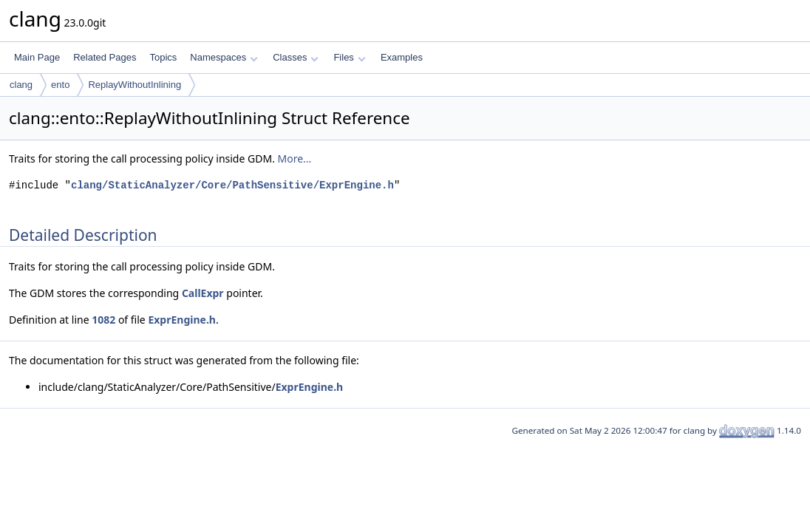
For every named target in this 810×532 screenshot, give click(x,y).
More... (295, 158)
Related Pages (105, 57)
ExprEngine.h (182, 320)
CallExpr (203, 293)
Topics (163, 57)
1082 (103, 320)
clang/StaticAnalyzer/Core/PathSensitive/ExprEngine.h (232, 185)
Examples (402, 57)
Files (349, 57)
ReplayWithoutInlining (135, 85)
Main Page (37, 57)
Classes (296, 57)
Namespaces (224, 57)
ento (60, 85)
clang (21, 85)
